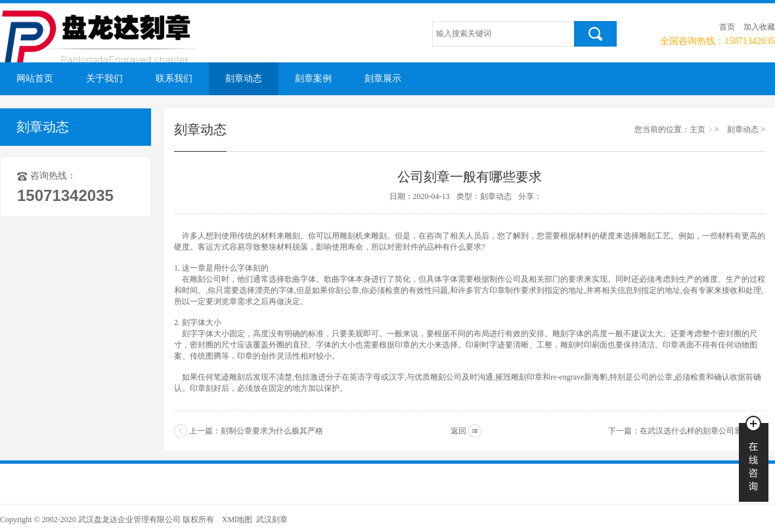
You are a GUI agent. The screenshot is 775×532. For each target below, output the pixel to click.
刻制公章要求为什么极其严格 (272, 431)
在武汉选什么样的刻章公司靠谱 (695, 431)
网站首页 (35, 78)
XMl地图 (237, 520)
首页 (727, 27)
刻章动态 (244, 78)
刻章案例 (313, 78)
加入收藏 (759, 27)
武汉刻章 (272, 520)
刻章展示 (383, 78)
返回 (458, 431)
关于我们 (104, 78)
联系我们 (174, 78)
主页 (697, 129)
